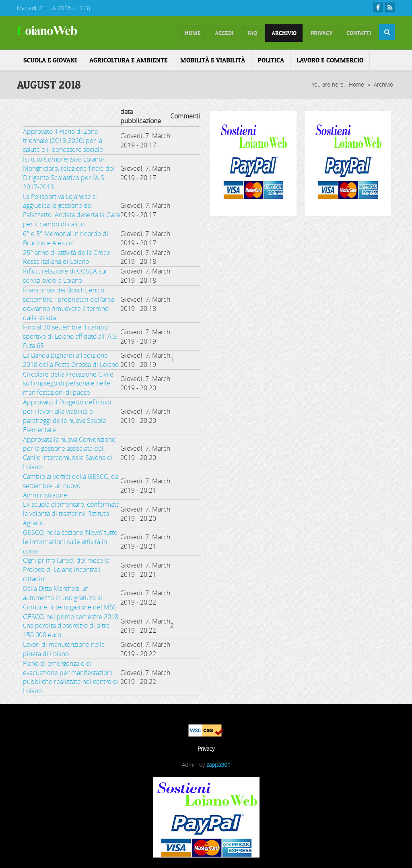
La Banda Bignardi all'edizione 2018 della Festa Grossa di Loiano (71, 358)
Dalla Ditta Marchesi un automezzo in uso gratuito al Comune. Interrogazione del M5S (70, 596)
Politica (271, 58)
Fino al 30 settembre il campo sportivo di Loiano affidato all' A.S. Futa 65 (71, 335)
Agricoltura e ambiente (129, 58)
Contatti (355, 32)
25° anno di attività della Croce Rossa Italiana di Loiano (67, 256)
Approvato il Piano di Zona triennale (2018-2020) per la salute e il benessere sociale (63, 139)
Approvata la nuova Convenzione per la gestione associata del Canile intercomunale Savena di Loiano (69, 452)
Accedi (194, 32)
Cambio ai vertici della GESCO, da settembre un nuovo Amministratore (71, 484)
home (156, 32)
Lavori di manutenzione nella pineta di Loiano (64, 647)
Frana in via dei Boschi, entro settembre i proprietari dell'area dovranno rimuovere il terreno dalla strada (69, 302)
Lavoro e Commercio (330, 58)
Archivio (266, 32)
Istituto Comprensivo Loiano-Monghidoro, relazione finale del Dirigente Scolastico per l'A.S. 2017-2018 (69, 171)
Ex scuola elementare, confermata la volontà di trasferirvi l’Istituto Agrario (71, 512)
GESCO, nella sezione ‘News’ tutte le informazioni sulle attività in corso (70, 540)
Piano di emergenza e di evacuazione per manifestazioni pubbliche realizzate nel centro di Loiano (71, 676)
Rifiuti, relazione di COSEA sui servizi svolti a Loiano (65, 274)
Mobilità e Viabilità (213, 58)
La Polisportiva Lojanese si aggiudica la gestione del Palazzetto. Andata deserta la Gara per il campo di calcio (71, 209)
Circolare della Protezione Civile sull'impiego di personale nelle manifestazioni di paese (68, 382)
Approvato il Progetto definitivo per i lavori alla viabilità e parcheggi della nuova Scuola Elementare (67, 414)
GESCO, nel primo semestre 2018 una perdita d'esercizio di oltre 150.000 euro (71, 624)
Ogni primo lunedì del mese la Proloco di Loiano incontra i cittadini (66, 568)
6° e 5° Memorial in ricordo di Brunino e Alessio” (66, 237)
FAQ (228, 32)
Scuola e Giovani (50, 58)
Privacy (310, 32)
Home (356, 83)
